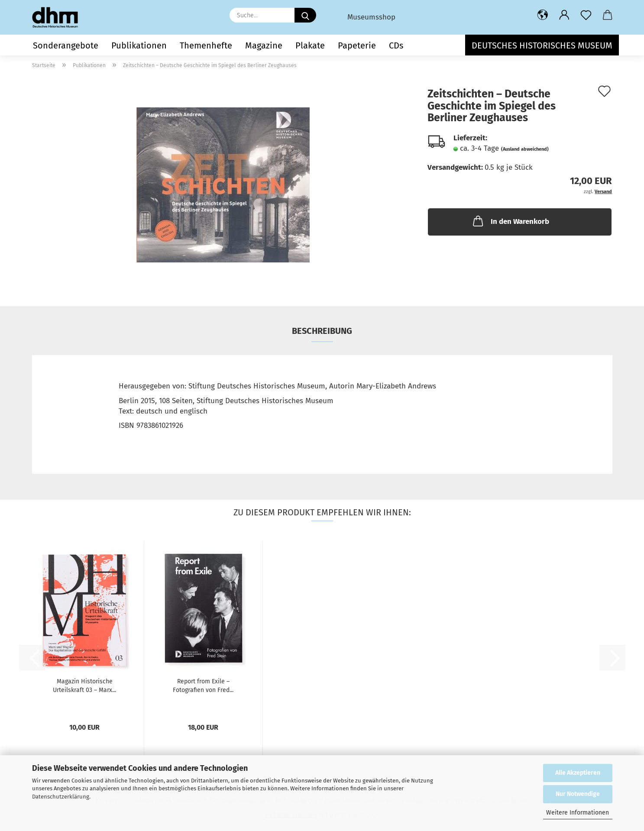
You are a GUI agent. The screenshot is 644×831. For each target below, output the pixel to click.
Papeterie (357, 45)
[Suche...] (305, 15)
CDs (396, 45)
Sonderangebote (66, 45)
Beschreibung (322, 331)
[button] (543, 15)
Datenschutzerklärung (61, 797)
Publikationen (139, 45)
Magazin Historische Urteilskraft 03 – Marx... (84, 686)
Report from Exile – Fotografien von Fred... (203, 686)
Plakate (310, 45)
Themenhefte (206, 45)
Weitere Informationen (578, 813)
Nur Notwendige (578, 794)
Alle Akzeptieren (578, 773)
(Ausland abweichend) (525, 149)
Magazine (264, 45)
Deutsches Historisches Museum (542, 45)
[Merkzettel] (586, 15)
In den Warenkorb (510, 221)
